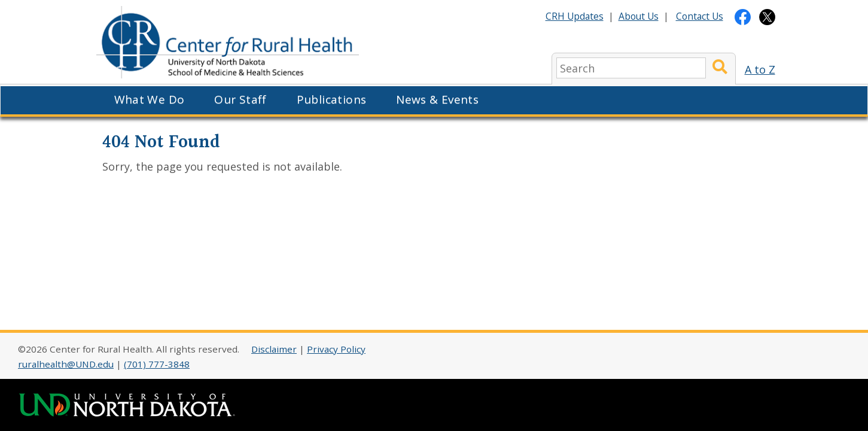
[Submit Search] (720, 68)
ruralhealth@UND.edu (66, 364)
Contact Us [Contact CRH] (700, 16)
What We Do (150, 99)
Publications (332, 99)
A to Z (760, 69)
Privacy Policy (336, 349)
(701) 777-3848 (157, 364)
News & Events (437, 99)
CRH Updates (575, 16)
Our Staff (240, 99)
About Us (639, 16)
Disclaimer (274, 349)
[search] (631, 68)
